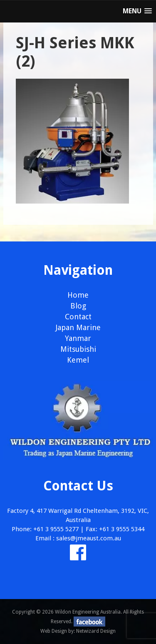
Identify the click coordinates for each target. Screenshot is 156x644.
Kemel (78, 360)
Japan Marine (78, 327)
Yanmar (78, 338)
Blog (78, 306)
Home (78, 295)
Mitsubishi (78, 349)
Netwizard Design (96, 631)
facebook (89, 622)
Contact (78, 317)
